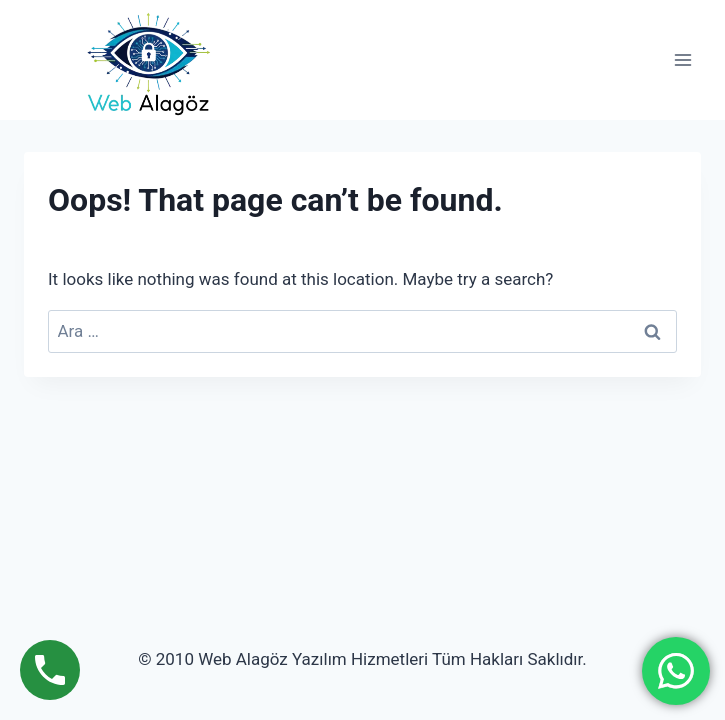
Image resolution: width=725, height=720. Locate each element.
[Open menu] (682, 59)
